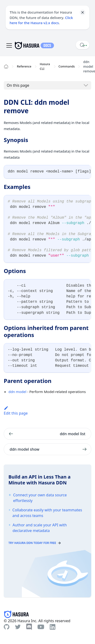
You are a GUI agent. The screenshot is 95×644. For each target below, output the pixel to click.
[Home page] (6, 67)
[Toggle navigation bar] (9, 45)
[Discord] (29, 627)
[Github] (7, 627)
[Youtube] (41, 627)
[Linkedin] (53, 627)
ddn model (17, 392)
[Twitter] (18, 627)
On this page (18, 85)
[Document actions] (85, 45)
